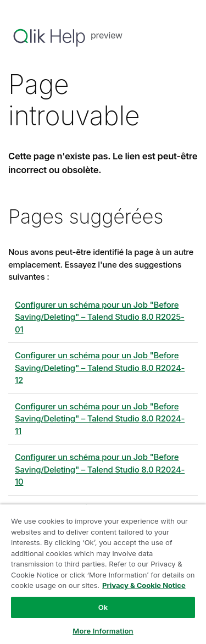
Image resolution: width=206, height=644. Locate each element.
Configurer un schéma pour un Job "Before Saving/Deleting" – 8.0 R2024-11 (100, 419)
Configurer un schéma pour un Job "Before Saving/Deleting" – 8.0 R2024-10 (100, 469)
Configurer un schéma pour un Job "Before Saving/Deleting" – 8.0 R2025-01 (100, 317)
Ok (103, 607)
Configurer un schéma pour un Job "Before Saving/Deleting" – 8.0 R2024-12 (100, 368)
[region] (103, 574)
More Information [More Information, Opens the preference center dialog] (103, 631)
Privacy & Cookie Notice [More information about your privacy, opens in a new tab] (144, 585)
